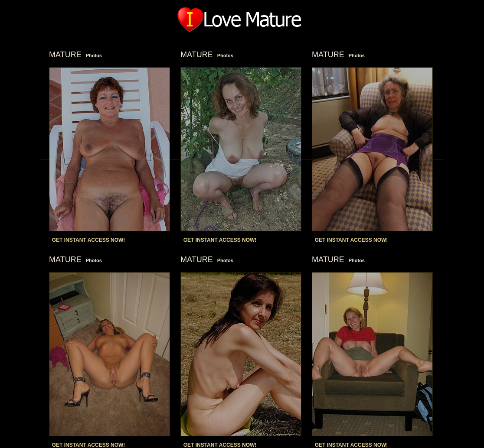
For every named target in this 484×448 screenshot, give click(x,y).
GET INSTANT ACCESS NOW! (89, 240)
